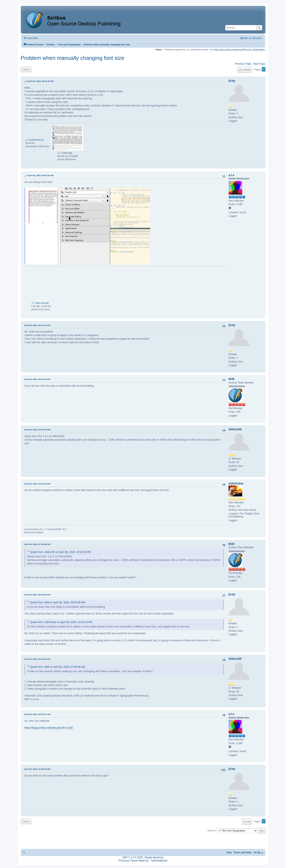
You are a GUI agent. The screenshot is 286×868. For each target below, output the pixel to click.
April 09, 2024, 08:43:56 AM (37, 595)
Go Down (245, 70)
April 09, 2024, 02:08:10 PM (37, 769)
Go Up (247, 822)
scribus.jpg (65, 153)
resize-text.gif (40, 303)
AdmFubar (236, 483)
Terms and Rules (243, 852)
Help (229, 852)
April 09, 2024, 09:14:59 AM (37, 659)
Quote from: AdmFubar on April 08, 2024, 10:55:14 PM (61, 622)
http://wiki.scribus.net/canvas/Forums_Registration (239, 50)
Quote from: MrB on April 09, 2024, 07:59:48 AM (58, 667)
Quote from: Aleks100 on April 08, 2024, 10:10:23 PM (61, 552)
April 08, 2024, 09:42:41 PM (37, 325)
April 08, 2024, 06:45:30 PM (41, 81)
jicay (232, 81)
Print (26, 69)
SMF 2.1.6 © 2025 (133, 858)
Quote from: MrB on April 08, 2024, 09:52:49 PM (58, 602)
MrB (232, 379)
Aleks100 (235, 429)
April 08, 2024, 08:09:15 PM (41, 175)
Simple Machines (154, 858)
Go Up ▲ (258, 852)
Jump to (212, 830)
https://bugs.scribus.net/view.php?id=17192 (49, 728)
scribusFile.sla (35, 140)
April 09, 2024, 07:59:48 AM (37, 544)
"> (24, 852)
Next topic (259, 64)
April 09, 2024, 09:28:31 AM (37, 714)
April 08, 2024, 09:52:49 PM (37, 379)
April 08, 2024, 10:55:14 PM (37, 484)
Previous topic (243, 64)
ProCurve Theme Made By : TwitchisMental (143, 861)
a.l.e (232, 175)
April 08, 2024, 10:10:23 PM (37, 430)
